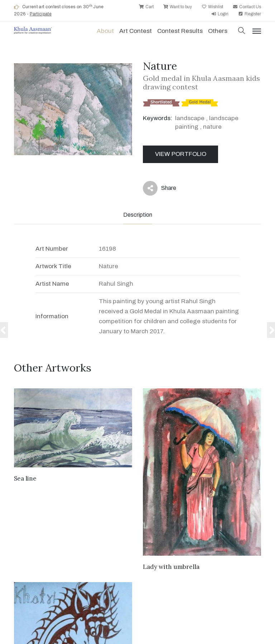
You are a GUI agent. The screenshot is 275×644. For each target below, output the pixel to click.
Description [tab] (138, 215)
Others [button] (218, 31)
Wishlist (212, 7)
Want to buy (178, 7)
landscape (190, 118)
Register (250, 14)
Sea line (25, 478)
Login (220, 14)
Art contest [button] (136, 31)
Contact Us (247, 7)
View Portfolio (181, 154)
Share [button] (160, 188)
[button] (242, 31)
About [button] (105, 31)
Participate (41, 14)
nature (212, 127)
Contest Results (180, 31)
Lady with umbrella (171, 567)
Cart (146, 7)
